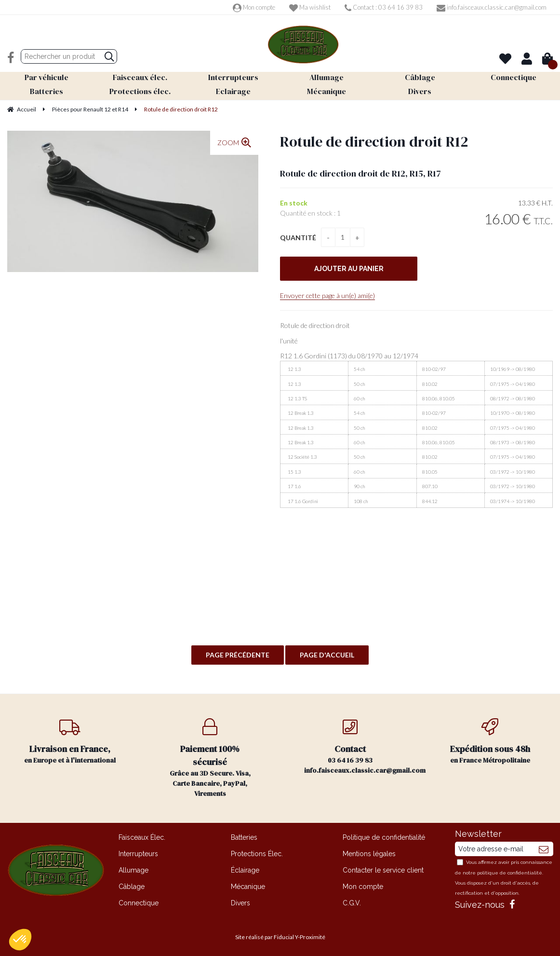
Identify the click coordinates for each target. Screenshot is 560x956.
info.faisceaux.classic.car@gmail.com (492, 7)
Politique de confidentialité (384, 837)
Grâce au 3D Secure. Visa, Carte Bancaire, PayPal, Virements (210, 758)
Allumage (133, 870)
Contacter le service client (383, 870)
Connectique (139, 903)
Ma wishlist (310, 7)
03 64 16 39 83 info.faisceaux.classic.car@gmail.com (362, 747)
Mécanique (248, 887)
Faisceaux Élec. (142, 837)
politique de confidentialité (510, 873)
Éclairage (245, 870)
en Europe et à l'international (70, 742)
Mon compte (254, 7)
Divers (240, 903)
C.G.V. (352, 903)
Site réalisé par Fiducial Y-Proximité (280, 937)
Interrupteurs (138, 854)
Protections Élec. (257, 854)
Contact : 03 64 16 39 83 (384, 7)
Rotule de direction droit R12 (374, 142)
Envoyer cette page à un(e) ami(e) (327, 295)
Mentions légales (369, 854)
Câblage (132, 887)
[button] (20, 940)
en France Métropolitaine (490, 742)
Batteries (244, 837)
